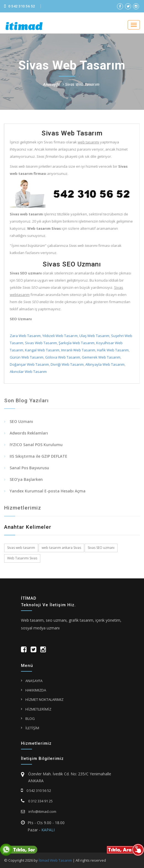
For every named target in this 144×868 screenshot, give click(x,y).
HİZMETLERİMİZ (38, 709)
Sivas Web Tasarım (82, 84)
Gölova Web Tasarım (62, 357)
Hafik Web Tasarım (112, 350)
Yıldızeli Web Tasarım (59, 336)
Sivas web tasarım (21, 548)
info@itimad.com (39, 811)
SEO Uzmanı (21, 424)
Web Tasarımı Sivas (22, 558)
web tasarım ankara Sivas (61, 548)
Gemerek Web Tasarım (100, 357)
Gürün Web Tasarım (26, 357)
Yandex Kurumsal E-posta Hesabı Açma (48, 494)
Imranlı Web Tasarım (78, 350)
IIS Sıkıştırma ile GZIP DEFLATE (38, 459)
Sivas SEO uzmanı (101, 548)
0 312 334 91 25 (37, 801)
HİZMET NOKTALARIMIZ (44, 699)
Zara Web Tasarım (25, 336)
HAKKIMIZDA (36, 690)
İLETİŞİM (32, 728)
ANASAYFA (34, 681)
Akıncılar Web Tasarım (28, 372)
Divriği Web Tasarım (66, 364)
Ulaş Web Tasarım (94, 336)
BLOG (30, 719)
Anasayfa (51, 84)
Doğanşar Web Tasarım (29, 364)
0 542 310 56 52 (20, 6)
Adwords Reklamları (29, 436)
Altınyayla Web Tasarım (104, 364)
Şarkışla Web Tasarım (76, 343)
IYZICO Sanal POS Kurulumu (36, 447)
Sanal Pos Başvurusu (29, 470)
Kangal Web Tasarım (42, 350)
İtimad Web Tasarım (55, 860)
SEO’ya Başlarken (26, 482)
